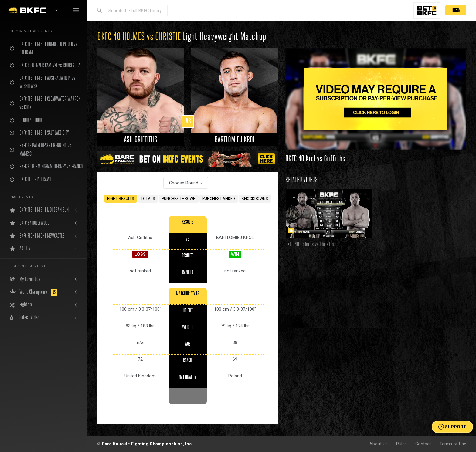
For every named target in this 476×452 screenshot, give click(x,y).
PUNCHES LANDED (219, 199)
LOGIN (456, 10)
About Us (379, 444)
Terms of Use (453, 444)
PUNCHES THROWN (179, 199)
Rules (401, 444)
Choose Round (184, 183)
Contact (423, 444)
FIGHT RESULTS (121, 199)
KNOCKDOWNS (255, 199)
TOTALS (148, 199)
